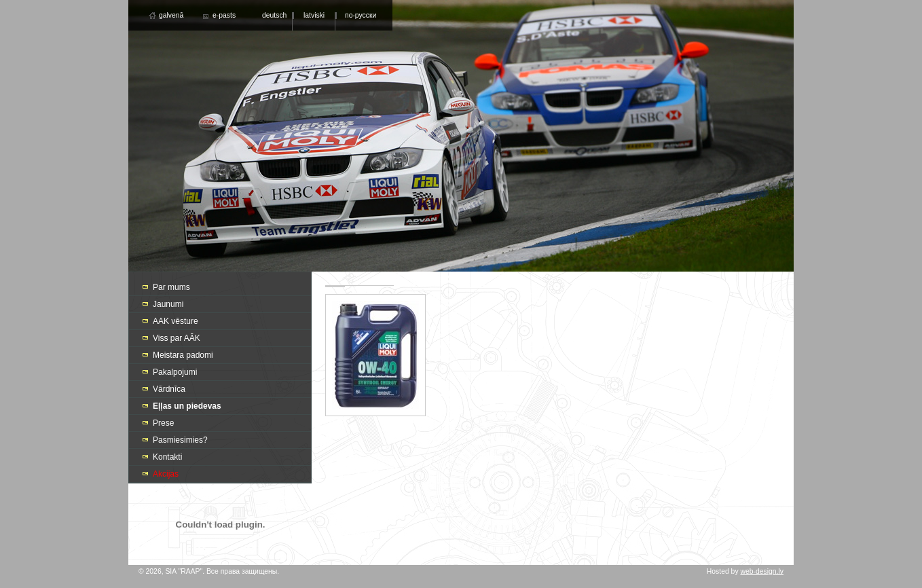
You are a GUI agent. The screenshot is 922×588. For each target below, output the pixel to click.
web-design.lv (762, 571)
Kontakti (167, 457)
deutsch (274, 15)
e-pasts (224, 15)
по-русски (361, 15)
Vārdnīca (169, 389)
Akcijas (166, 474)
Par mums (171, 287)
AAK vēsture (176, 321)
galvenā (171, 15)
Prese (163, 423)
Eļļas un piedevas (187, 406)
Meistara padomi (183, 355)
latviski (314, 15)
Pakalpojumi (175, 372)
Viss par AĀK (177, 338)
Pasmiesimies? (180, 440)
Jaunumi (168, 304)
